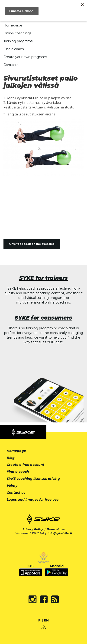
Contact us (12, 65)
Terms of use (56, 529)
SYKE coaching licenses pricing (33, 479)
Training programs (18, 41)
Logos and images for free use (33, 500)
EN (46, 620)
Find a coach (14, 49)
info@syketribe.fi (60, 533)
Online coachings (17, 33)
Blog (11, 458)
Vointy (12, 486)
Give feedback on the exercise (32, 244)
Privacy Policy (33, 529)
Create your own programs (25, 57)
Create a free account (26, 465)
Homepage (13, 25)
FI (40, 620)
